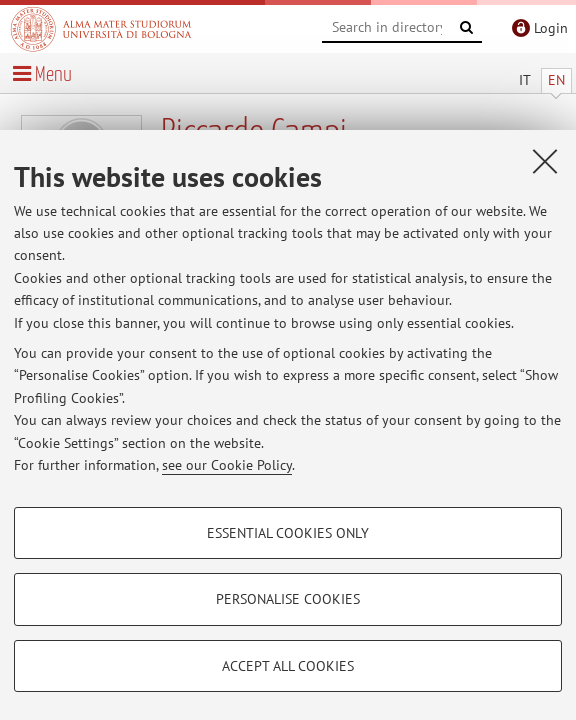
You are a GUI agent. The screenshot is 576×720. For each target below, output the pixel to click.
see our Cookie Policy (227, 465)
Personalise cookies (288, 599)
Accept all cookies (288, 666)
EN (556, 80)
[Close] (545, 161)
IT (525, 80)
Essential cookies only (288, 533)
